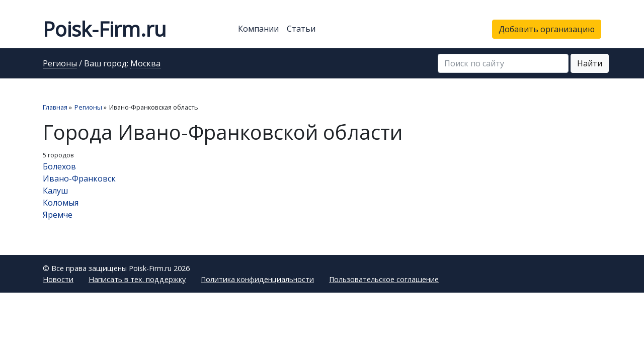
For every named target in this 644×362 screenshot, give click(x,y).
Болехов (59, 166)
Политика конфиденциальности (257, 279)
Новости (58, 279)
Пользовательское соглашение (384, 279)
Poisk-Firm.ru (104, 29)
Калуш (55, 191)
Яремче (58, 215)
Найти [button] (590, 63)
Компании (258, 29)
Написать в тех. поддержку (137, 279)
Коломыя (61, 203)
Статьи (301, 29)
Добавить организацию (547, 29)
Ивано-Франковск (79, 178)
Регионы (60, 64)
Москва (145, 64)
